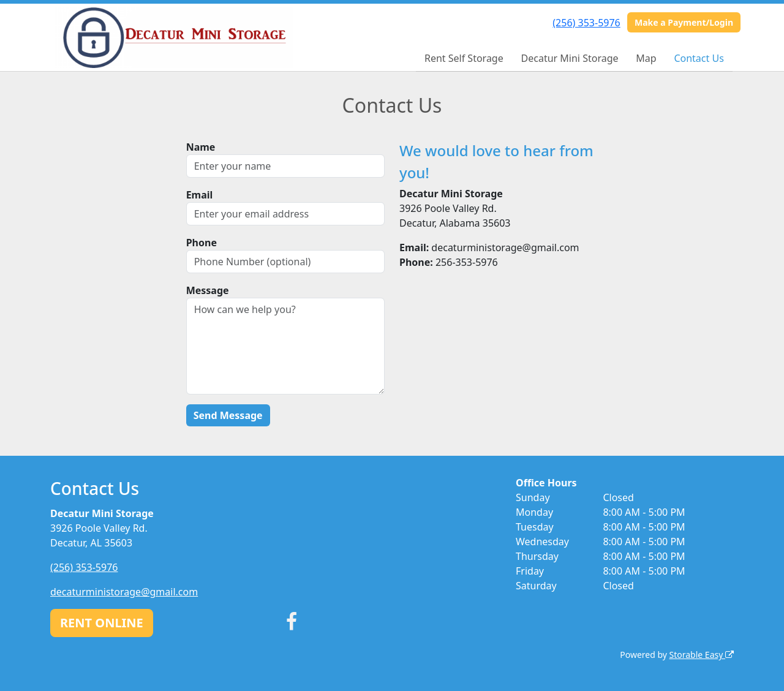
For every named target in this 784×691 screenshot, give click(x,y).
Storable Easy (702, 655)
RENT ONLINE (102, 623)
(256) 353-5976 (586, 23)
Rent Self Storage (464, 58)
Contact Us (699, 58)
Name (201, 147)
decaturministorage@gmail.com (124, 592)
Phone (202, 243)
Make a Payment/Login (684, 22)
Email (200, 195)
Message (208, 290)
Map (646, 58)
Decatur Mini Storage (570, 58)
